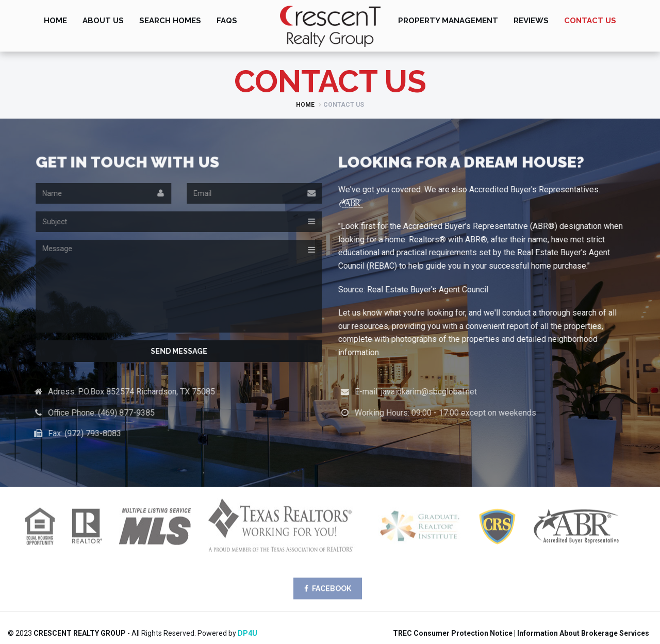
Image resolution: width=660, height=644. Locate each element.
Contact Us (590, 21)
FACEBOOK (328, 593)
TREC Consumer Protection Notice (453, 633)
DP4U (247, 633)
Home (55, 21)
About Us (103, 21)
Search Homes (170, 21)
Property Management (448, 21)
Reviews (531, 21)
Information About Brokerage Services (583, 633)
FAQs (227, 21)
